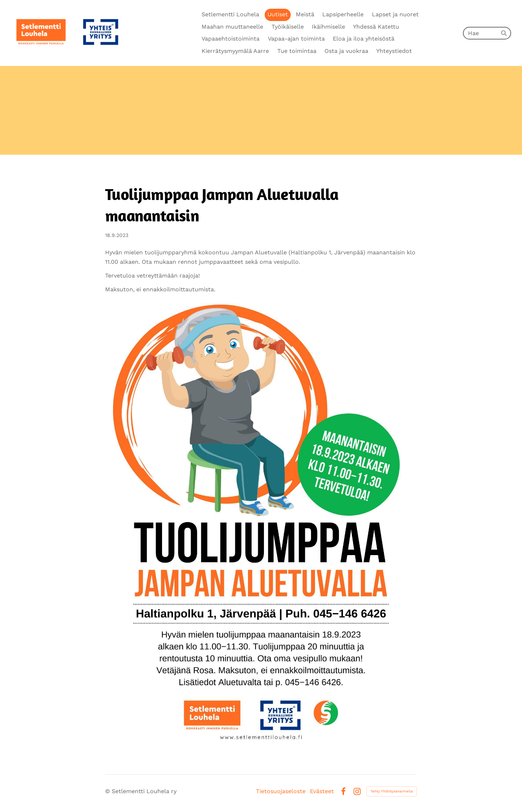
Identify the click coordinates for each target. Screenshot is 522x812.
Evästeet (322, 791)
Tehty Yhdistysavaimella (392, 791)
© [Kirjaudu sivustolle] (108, 791)
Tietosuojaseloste (281, 791)
